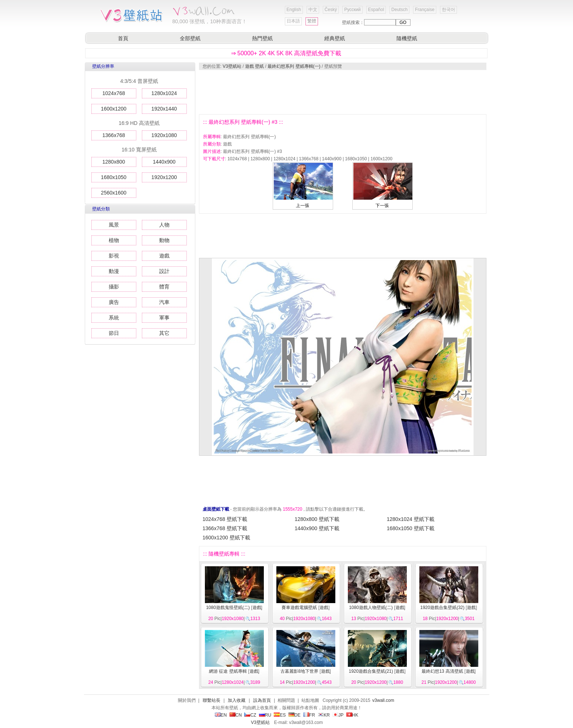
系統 (114, 318)
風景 (114, 225)
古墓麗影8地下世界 (299, 671)
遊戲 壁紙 (254, 66)
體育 (164, 287)
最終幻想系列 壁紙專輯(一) (294, 66)
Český (331, 10)
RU (265, 715)
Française (425, 10)
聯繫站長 (212, 700)
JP (338, 715)
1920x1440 (164, 109)
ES (280, 715)
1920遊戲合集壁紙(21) (371, 671)
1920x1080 (164, 135)
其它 (164, 333)
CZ (250, 715)
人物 (164, 225)
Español (376, 10)
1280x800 (114, 162)
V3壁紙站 (232, 66)
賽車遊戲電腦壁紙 (299, 608)
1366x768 (114, 135)
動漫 (114, 271)
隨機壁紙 (407, 38)
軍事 (164, 318)
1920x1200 (164, 177)
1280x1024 (164, 93)
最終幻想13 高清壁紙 (442, 671)
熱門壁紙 (262, 38)
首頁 (123, 38)
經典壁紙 (335, 38)
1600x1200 (114, 109)
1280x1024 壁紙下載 (411, 519)
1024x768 (114, 93)
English (294, 10)
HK (352, 715)
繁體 (312, 21)
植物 (114, 240)
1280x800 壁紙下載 (317, 519)
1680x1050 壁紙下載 (411, 528)
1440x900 (164, 162)
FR (309, 715)
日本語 (293, 21)
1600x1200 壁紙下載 (226, 538)
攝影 (114, 287)
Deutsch (399, 10)
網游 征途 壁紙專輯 (228, 671)
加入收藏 (237, 700)
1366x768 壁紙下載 (225, 528)
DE (295, 715)
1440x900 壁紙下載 (317, 528)
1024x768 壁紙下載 (225, 519)
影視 (114, 256)
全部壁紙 (190, 38)
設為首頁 (262, 700)
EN (221, 715)
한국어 (448, 10)
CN (236, 715)
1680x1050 (114, 177)
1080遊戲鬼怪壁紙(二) (228, 608)
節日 (114, 333)
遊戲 (164, 256)
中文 (313, 10)
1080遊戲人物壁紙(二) (371, 608)
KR (324, 715)
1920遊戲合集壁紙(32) (442, 608)
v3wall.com (383, 700)
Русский (352, 10)
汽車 (164, 302)
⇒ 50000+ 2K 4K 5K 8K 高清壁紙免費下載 (286, 53)
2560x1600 (114, 193)
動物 (164, 240)
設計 (164, 271)
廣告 (114, 302)
